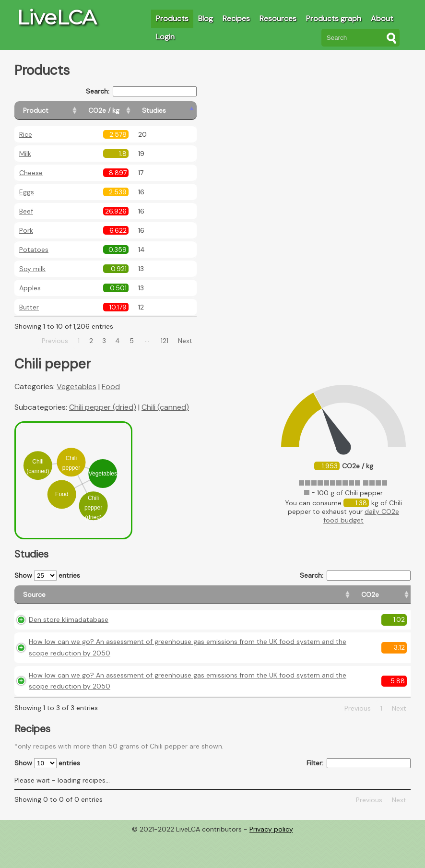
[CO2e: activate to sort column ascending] (233, 599)
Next (185, 341)
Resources (278, 18)
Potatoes (34, 250)
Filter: (359, 794)
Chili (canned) (165, 407)
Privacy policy (271, 861)
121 (165, 341)
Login (165, 37)
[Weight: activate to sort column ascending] (392, 599)
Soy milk (32, 269)
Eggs (27, 192)
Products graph (334, 18)
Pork (26, 230)
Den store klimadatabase (69, 628)
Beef (26, 211)
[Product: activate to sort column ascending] (58, 111)
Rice (26, 134)
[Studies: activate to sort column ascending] (176, 111)
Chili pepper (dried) (103, 407)
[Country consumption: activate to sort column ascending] (336, 599)
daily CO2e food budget (361, 516)
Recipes (236, 18)
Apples (30, 288)
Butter (29, 307)
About (382, 18)
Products (172, 18)
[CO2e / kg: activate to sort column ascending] (128, 111)
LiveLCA (57, 17)
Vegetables (77, 386)
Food (111, 386)
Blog (206, 18)
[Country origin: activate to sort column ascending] (276, 599)
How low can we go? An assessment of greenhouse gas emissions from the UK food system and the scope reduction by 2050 (117, 662)
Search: (141, 91)
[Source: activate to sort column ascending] (115, 599)
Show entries (47, 576)
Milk (25, 154)
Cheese (31, 173)
